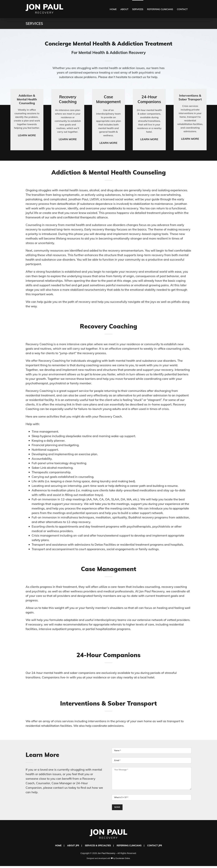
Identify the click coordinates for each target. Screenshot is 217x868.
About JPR (73, 846)
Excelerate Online (123, 858)
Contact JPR (155, 846)
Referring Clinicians (129, 846)
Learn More (27, 135)
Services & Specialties (98, 846)
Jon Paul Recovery (106, 853)
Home (58, 846)
